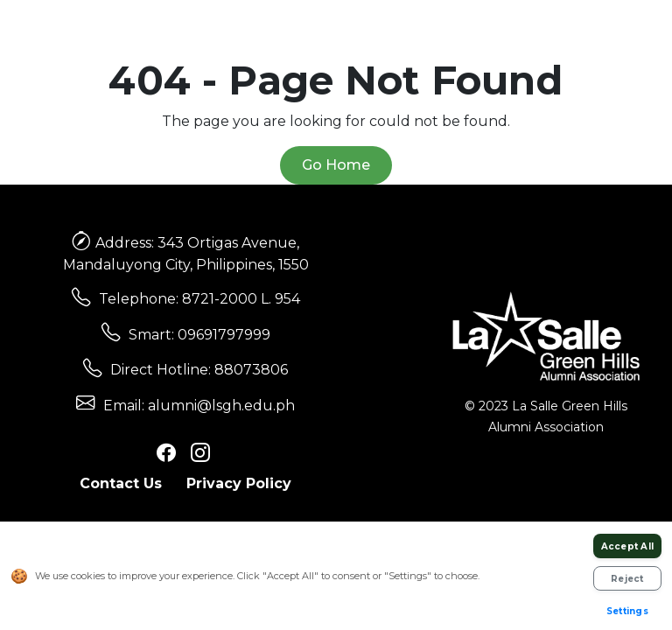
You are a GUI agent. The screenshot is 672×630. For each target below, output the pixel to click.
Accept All (628, 546)
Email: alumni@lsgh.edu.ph (199, 406)
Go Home (336, 165)
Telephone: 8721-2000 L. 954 (199, 299)
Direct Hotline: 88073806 (199, 370)
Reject (627, 579)
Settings (627, 611)
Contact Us (121, 483)
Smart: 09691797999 (199, 335)
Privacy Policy (239, 483)
